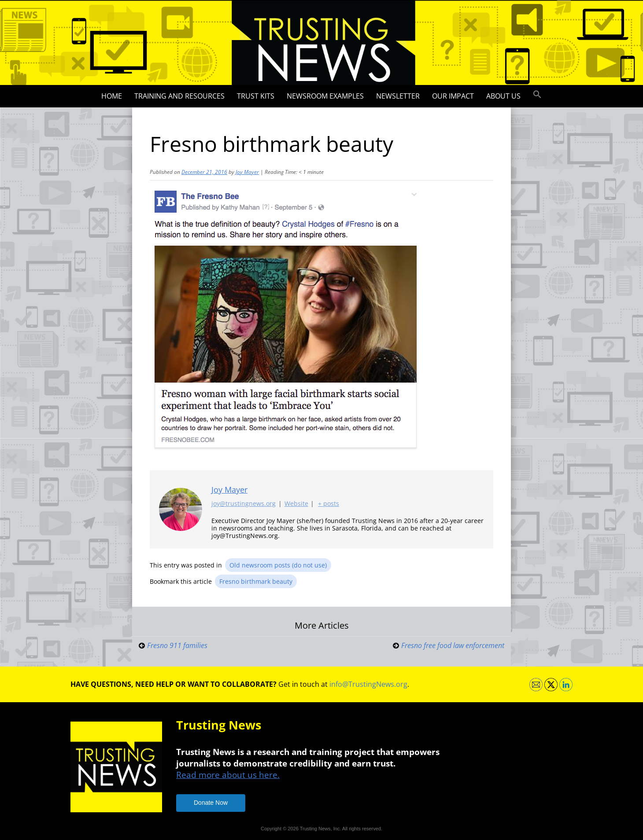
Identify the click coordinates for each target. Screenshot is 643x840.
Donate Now (211, 803)
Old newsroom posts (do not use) (278, 565)
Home (112, 96)
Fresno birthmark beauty (256, 581)
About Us (503, 96)
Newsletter (398, 96)
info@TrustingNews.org (368, 684)
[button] (537, 95)
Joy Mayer (247, 172)
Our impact (453, 96)
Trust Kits (256, 96)
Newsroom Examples (325, 96)
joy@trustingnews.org (244, 504)
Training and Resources (179, 96)
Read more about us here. (228, 775)
